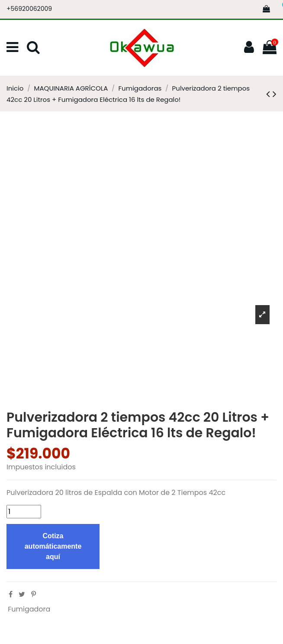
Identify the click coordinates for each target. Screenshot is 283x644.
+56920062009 (29, 9)
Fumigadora (29, 609)
